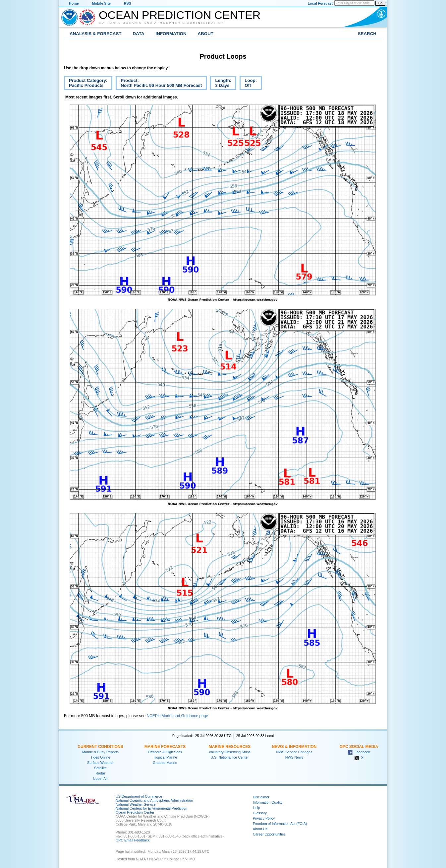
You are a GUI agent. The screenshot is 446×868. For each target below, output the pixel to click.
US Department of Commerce (139, 796)
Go (380, 3)
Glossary (260, 813)
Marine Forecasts (165, 747)
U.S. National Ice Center (230, 757)
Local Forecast (320, 3)
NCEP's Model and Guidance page (177, 716)
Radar (100, 773)
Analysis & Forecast (96, 34)
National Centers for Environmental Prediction (151, 808)
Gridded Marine (165, 763)
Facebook (359, 752)
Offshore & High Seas (165, 752)
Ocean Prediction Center (180, 15)
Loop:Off (248, 84)
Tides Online (100, 757)
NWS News (294, 757)
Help (256, 808)
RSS (128, 3)
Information (171, 34)
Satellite (100, 768)
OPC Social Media (359, 747)
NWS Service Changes (294, 752)
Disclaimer (261, 797)
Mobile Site (101, 3)
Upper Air (100, 778)
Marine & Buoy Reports (100, 752)
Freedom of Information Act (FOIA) (280, 824)
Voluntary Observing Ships (230, 752)
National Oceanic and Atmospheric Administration (162, 23)
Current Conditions (100, 747)
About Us (260, 829)
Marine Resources (230, 747)
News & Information (294, 747)
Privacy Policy (264, 818)
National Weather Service (136, 804)
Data (139, 34)
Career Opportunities (269, 834)
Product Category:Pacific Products (86, 84)
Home (74, 3)
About (206, 34)
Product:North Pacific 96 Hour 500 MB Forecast (159, 84)
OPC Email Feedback (133, 840)
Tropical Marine (165, 757)
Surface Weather (100, 763)
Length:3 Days (221, 84)
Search (367, 34)
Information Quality (268, 802)
